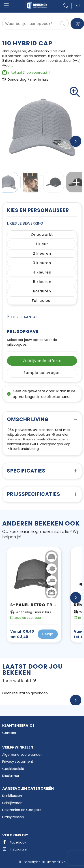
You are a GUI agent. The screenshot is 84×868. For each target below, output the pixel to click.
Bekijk (48, 634)
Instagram (15, 849)
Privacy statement (18, 761)
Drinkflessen (12, 796)
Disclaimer (11, 776)
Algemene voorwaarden (22, 754)
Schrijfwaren (12, 803)
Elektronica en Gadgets (22, 810)
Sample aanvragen (42, 373)
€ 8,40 (22, 634)
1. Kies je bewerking (25, 223)
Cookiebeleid (13, 769)
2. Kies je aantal (22, 317)
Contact (9, 733)
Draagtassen (13, 817)
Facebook (14, 842)
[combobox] (30, 24)
